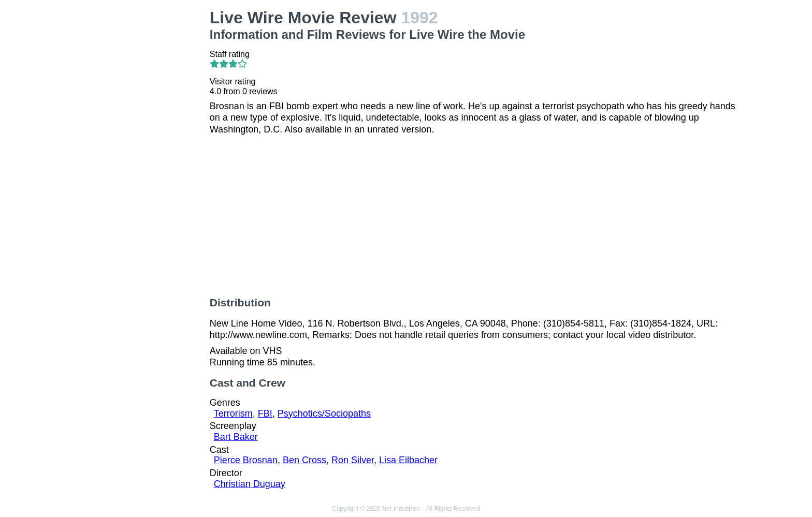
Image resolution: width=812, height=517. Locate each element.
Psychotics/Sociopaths (324, 413)
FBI (265, 413)
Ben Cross (304, 460)
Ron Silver (353, 460)
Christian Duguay (250, 484)
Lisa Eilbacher (408, 460)
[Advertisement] (141, 164)
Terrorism (233, 413)
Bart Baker (236, 437)
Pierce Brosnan (246, 460)
